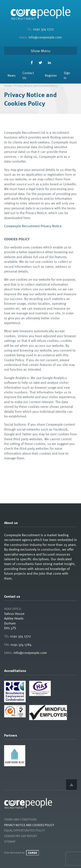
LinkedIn (49, 63)
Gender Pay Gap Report (21, 836)
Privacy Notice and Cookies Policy (29, 825)
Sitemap (10, 841)
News (12, 75)
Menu (46, 51)
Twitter (40, 63)
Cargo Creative (33, 853)
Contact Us (28, 75)
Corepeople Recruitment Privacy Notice (33, 226)
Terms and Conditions (20, 819)
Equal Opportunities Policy (24, 830)
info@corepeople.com (45, 37)
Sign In (67, 75)
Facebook (32, 63)
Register (51, 75)
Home (8, 86)
